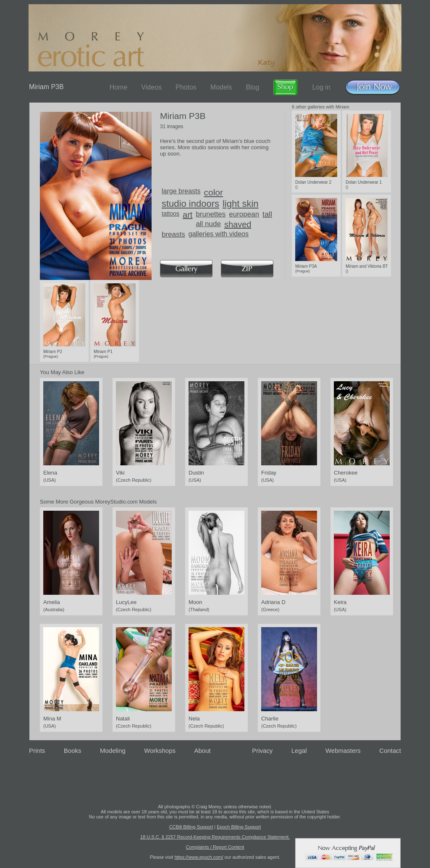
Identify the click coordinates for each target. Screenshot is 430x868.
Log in (321, 87)
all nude (208, 224)
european (244, 214)
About (203, 751)
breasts (173, 234)
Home (119, 87)
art (187, 215)
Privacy (262, 751)
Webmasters (343, 751)
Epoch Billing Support (239, 827)
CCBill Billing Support (191, 827)
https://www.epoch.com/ (199, 857)
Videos (151, 87)
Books (73, 751)
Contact (390, 751)
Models (221, 87)
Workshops (160, 751)
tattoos (170, 214)
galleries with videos (219, 234)
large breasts (181, 191)
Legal (299, 751)
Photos (186, 87)
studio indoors (190, 204)
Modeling (113, 751)
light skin (241, 204)
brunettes (211, 214)
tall (267, 214)
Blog (252, 87)
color (214, 192)
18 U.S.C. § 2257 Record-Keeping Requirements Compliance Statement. (215, 837)
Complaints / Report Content (215, 847)
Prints (37, 751)
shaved (238, 224)
